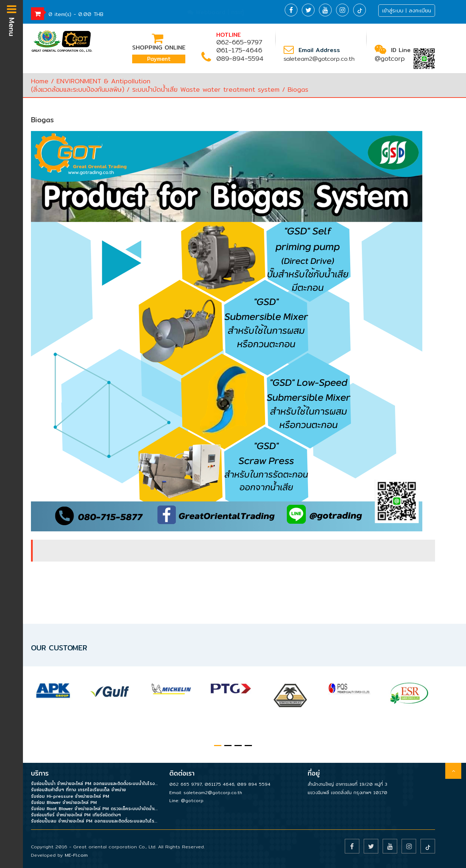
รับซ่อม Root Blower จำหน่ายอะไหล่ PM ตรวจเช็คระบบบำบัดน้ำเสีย (95, 808)
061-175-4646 (239, 50)
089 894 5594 (254, 784)
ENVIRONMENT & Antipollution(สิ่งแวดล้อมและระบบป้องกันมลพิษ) (91, 85)
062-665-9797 (239, 42)
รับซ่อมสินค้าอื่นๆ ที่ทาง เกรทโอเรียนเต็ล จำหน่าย (78, 790)
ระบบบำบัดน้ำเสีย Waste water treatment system (206, 89)
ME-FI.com (76, 855)
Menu (12, 20)
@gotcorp (390, 58)
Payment (159, 59)
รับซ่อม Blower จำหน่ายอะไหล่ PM (64, 802)
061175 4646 (219, 784)
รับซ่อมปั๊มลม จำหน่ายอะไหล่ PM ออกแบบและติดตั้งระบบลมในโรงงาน (95, 821)
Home (40, 81)
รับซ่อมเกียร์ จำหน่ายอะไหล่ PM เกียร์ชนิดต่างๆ (76, 815)
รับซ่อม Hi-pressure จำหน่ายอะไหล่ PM (70, 796)
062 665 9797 (185, 784)
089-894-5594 (240, 58)
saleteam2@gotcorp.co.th (319, 59)
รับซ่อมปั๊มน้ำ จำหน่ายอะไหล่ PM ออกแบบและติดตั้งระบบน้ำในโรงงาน (95, 783)
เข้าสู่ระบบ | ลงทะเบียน (407, 11)
